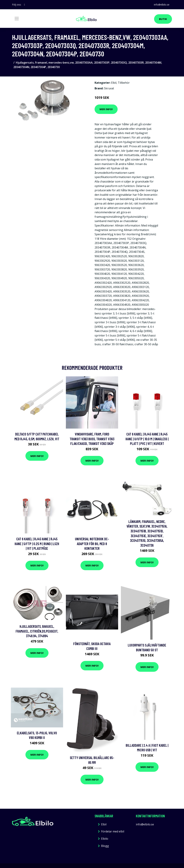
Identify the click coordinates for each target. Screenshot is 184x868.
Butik (163, 19)
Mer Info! (106, 109)
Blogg (105, 846)
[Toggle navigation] (17, 19)
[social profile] (25, 5)
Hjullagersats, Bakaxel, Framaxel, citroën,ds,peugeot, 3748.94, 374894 (37, 631)
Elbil (114, 83)
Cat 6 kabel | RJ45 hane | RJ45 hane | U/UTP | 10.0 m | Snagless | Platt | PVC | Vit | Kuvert (147, 439)
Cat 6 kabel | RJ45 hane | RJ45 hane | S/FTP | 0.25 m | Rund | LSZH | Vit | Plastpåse (37, 544)
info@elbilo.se (161, 5)
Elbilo (105, 839)
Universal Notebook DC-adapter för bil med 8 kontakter (92, 544)
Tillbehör (124, 83)
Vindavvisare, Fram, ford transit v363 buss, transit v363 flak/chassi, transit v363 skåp (92, 439)
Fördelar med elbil (113, 831)
